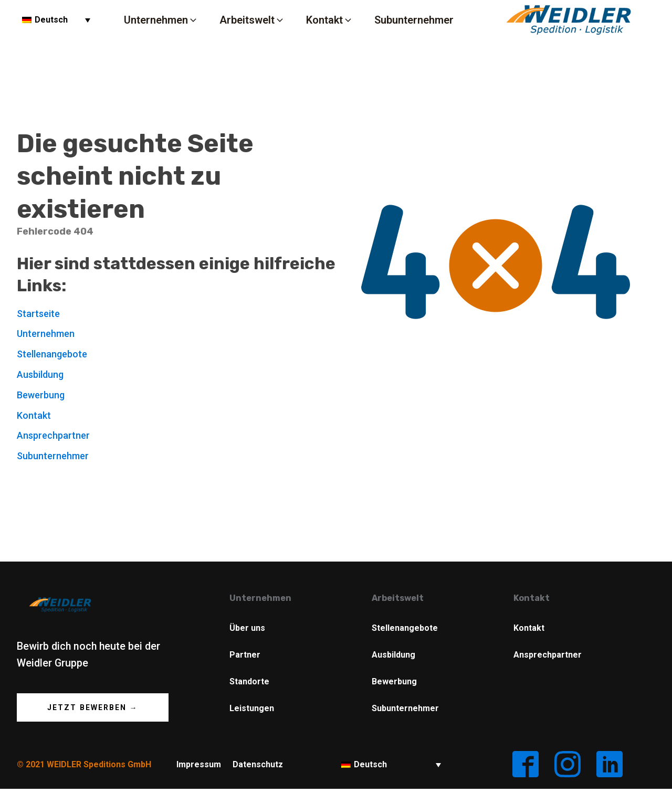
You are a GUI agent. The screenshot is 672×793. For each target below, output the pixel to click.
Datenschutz (258, 764)
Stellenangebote (52, 354)
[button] (161, 19)
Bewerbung (41, 395)
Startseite (38, 314)
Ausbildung (40, 374)
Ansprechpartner (53, 435)
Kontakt (34, 415)
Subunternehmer (53, 456)
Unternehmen (46, 334)
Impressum (199, 764)
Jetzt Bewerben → (93, 707)
